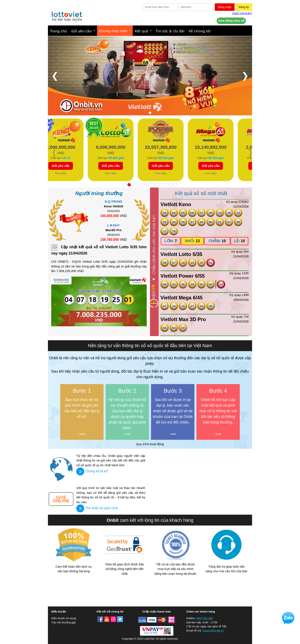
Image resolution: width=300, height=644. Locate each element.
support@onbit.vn (213, 631)
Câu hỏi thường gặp (64, 622)
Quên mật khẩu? (242, 13)
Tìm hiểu (75, 173)
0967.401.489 (205, 618)
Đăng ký (244, 7)
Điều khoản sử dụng (64, 618)
